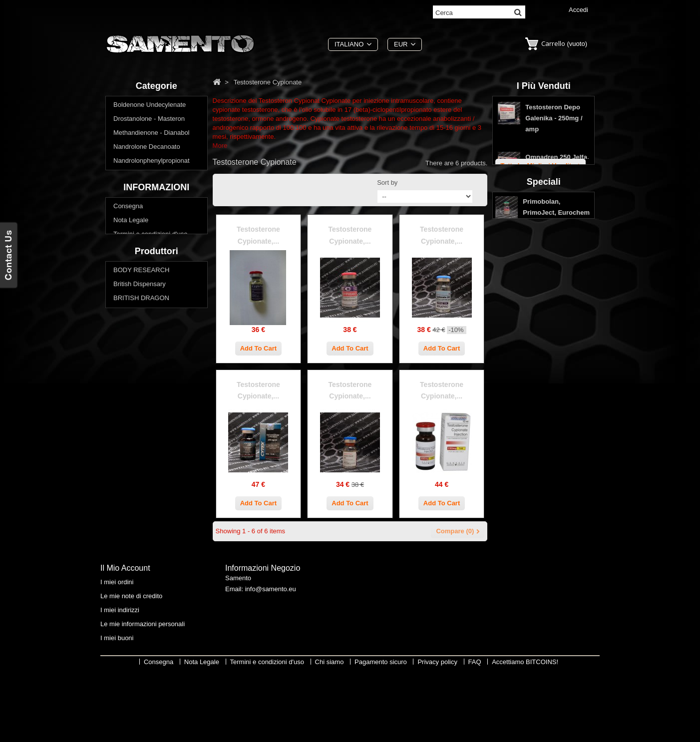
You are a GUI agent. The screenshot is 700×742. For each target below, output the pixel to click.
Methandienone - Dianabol (152, 135)
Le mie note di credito (131, 662)
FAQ (120, 432)
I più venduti (544, 86)
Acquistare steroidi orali (147, 275)
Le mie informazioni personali (143, 690)
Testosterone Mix (138, 191)
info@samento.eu (271, 658)
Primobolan (130, 177)
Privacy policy (133, 418)
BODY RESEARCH (141, 482)
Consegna (128, 348)
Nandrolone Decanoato (147, 149)
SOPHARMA (132, 565)
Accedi (578, 10)
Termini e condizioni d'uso (150, 376)
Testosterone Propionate (149, 233)
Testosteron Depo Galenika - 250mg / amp (554, 123)
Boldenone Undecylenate (150, 107)
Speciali (544, 311)
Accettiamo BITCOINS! (525, 735)
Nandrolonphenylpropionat (152, 163)
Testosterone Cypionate (148, 205)
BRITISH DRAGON (141, 510)
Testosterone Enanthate (148, 219)
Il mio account (125, 634)
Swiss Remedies (137, 579)
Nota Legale (131, 362)
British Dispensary (140, 496)
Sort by (387, 183)
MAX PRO (128, 552)
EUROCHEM (132, 524)
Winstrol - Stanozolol (143, 261)
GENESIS (128, 538)
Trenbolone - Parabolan (147, 247)
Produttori (157, 460)
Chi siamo (128, 390)
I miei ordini (117, 648)
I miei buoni (117, 704)
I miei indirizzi (120, 676)
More (220, 146)
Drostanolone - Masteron (149, 121)
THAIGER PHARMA (143, 593)
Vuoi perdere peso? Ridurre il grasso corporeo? (156, 293)
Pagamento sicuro (140, 404)
